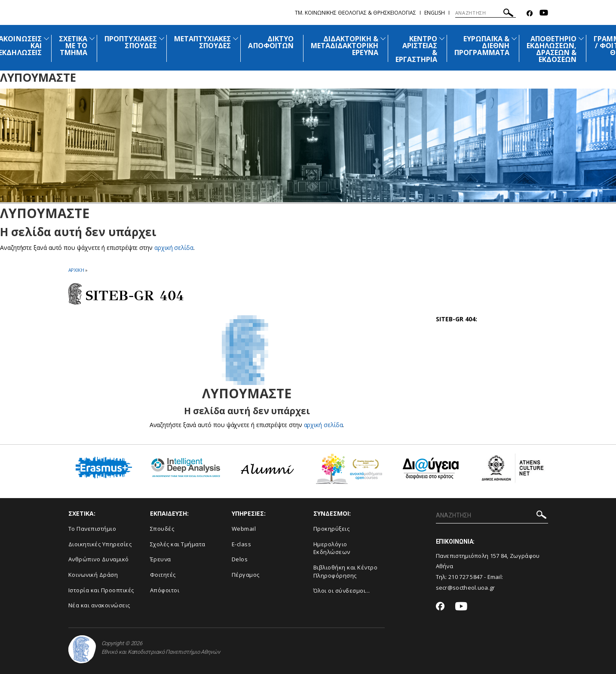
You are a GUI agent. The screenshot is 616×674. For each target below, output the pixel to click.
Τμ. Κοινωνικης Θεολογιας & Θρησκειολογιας (356, 13)
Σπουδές (162, 529)
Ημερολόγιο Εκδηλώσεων (332, 548)
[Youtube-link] (544, 14)
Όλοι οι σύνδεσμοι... (342, 591)
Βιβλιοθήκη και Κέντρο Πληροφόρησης (346, 571)
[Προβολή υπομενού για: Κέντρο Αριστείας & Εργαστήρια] (442, 38)
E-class (242, 544)
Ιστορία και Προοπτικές (101, 590)
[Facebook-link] (530, 14)
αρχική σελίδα (174, 248)
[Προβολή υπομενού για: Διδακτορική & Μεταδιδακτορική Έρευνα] (383, 38)
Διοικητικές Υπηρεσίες (100, 544)
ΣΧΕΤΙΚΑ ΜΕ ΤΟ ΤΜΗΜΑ (73, 46)
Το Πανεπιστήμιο (92, 529)
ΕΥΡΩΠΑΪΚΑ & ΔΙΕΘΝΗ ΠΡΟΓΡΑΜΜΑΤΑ (482, 46)
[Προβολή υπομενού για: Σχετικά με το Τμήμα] (92, 38)
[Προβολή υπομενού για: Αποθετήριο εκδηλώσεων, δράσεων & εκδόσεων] (581, 38)
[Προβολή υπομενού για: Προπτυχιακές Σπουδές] (162, 38)
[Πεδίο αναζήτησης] (486, 13)
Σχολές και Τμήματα (178, 544)
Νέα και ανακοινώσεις (99, 605)
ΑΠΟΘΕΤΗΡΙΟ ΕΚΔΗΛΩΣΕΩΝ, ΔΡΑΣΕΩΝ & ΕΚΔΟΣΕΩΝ (552, 49)
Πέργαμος (246, 575)
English (435, 13)
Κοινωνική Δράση (93, 575)
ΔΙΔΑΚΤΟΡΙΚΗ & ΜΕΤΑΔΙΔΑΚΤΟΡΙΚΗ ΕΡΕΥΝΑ (345, 46)
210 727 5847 (466, 577)
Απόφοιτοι (165, 590)
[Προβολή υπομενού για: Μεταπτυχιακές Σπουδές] (236, 38)
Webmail (244, 529)
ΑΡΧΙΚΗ (76, 270)
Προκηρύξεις (332, 529)
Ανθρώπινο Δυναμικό (99, 559)
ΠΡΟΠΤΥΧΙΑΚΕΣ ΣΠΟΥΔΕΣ (131, 42)
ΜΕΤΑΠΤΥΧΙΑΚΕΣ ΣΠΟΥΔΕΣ (203, 42)
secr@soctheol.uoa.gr (466, 588)
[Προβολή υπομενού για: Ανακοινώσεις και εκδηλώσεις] (46, 38)
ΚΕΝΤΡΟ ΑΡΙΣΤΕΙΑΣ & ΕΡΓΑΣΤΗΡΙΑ (417, 49)
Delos (240, 559)
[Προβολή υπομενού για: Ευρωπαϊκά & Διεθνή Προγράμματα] (514, 38)
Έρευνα (161, 559)
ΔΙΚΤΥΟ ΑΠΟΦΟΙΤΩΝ (271, 42)
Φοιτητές (163, 575)
